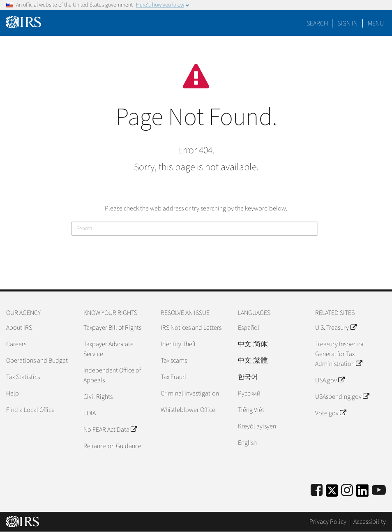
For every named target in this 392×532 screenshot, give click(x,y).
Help (13, 393)
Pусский (249, 393)
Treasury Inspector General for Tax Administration (340, 354)
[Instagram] (347, 491)
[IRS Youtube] (379, 491)
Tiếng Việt (251, 410)
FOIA (90, 413)
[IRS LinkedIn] (362, 493)
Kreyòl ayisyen (257, 426)
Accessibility (370, 522)
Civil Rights (98, 397)
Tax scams (174, 361)
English (247, 443)
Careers (16, 344)
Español (249, 328)
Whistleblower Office (188, 410)
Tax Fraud (173, 377)
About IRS (19, 328)
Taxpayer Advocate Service (108, 349)
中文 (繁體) (253, 361)
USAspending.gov (342, 397)
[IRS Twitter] (332, 493)
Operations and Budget (37, 361)
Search (317, 23)
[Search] (194, 229)
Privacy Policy (328, 522)
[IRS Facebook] (317, 491)
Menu (376, 23)
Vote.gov (331, 413)
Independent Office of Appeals (112, 375)
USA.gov (330, 380)
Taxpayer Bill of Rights (112, 328)
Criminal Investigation (190, 393)
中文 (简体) (253, 344)
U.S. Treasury (336, 328)
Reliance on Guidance (112, 446)
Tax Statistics (23, 377)
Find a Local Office (30, 410)
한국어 (248, 377)
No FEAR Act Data (110, 430)
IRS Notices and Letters (191, 328)
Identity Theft (178, 344)
